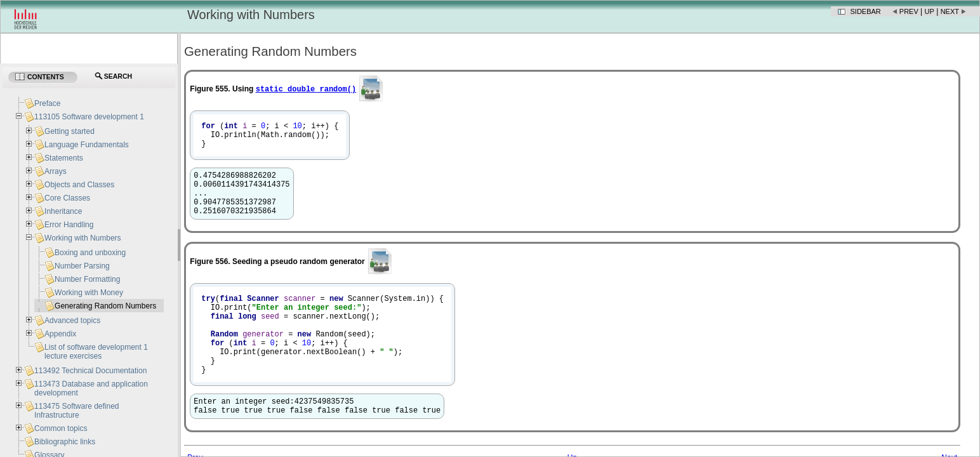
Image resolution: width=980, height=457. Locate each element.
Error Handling (69, 225)
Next (950, 11)
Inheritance (63, 211)
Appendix (60, 334)
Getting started (70, 131)
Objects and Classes (79, 185)
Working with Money (89, 293)
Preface (47, 103)
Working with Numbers (83, 238)
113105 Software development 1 (89, 117)
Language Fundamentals (87, 145)
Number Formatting (87, 279)
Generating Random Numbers (105, 306)
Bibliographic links (65, 442)
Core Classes (67, 198)
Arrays (56, 171)
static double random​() (306, 89)
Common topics (61, 428)
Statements (64, 158)
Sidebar (866, 11)
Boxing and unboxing (90, 253)
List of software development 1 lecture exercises (96, 352)
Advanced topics (72, 321)
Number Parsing (82, 266)
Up (930, 11)
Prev (909, 11)
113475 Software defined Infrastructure (76, 411)
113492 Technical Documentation (90, 371)
